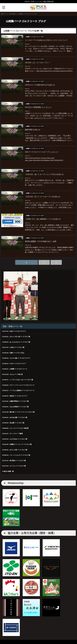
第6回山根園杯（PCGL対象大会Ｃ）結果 (40, 235)
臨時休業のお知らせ (32, 127)
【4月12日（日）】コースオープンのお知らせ (42, 192)
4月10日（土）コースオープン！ (37, 62)
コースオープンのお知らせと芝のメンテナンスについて (46, 40)
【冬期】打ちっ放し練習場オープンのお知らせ (43, 213)
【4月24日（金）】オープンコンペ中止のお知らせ (44, 170)
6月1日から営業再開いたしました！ (38, 105)
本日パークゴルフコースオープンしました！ (42, 148)
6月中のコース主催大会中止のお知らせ (40, 83)
